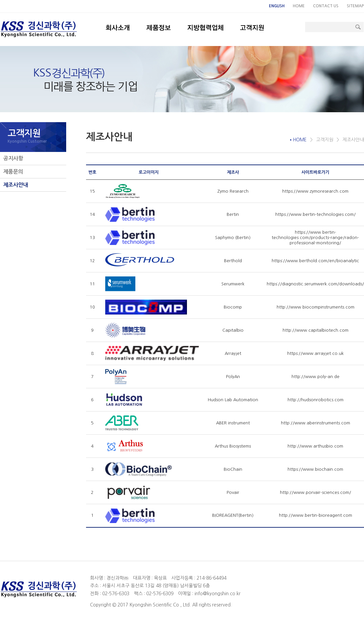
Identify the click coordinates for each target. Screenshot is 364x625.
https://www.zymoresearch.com (315, 191)
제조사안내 (16, 185)
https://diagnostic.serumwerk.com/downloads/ (315, 284)
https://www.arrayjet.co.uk (316, 353)
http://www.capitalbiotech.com (316, 330)
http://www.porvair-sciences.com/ (316, 492)
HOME (299, 6)
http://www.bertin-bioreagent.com (316, 515)
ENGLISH (277, 6)
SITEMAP (355, 6)
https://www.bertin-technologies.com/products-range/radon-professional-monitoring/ (315, 238)
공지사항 (13, 158)
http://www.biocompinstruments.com (316, 307)
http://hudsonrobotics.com (316, 400)
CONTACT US (326, 6)
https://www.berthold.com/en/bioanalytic (315, 261)
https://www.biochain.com (315, 469)
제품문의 (13, 172)
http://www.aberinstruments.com (316, 423)
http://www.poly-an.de (316, 377)
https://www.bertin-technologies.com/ (316, 214)
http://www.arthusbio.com (315, 446)
